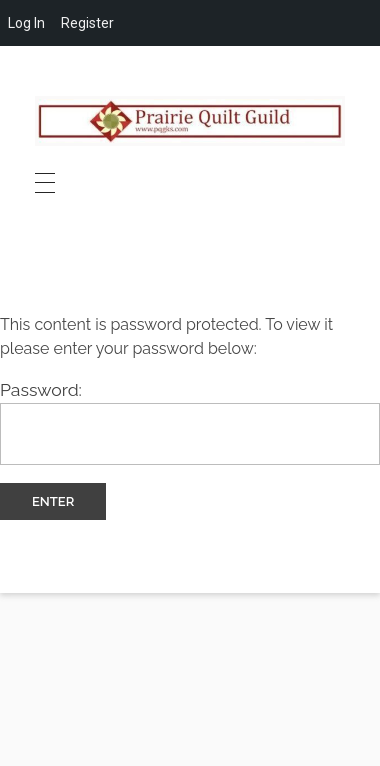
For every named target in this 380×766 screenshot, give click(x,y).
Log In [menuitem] (26, 23)
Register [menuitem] (87, 23)
